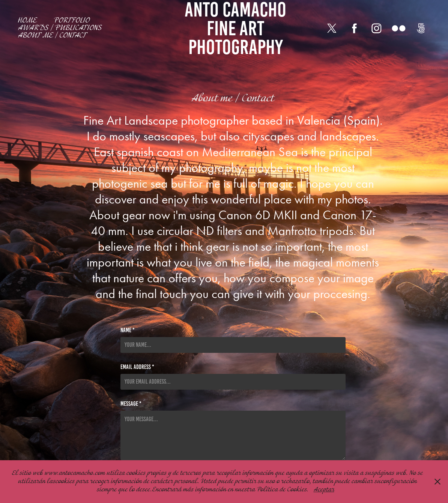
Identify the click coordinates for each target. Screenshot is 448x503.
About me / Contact (52, 36)
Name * (128, 330)
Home (27, 21)
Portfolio (72, 21)
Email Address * (137, 367)
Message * (131, 404)
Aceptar (324, 490)
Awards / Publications (60, 28)
